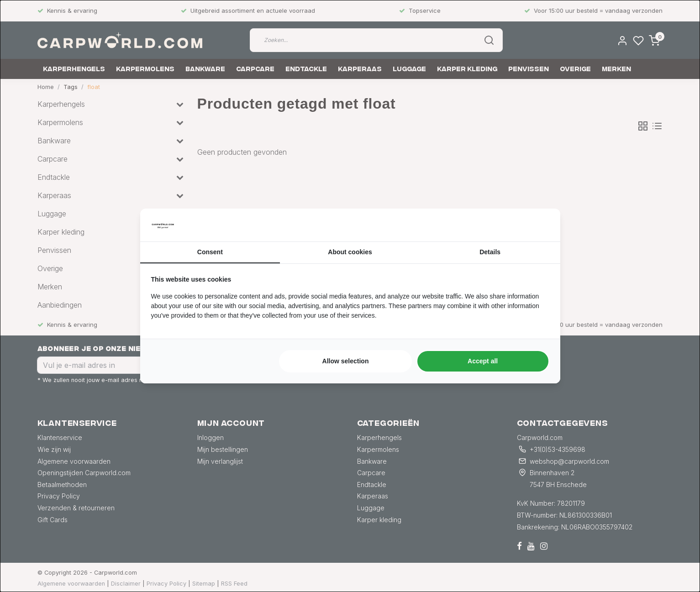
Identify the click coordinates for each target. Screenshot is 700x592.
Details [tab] (490, 252)
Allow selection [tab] (346, 361)
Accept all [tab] (483, 361)
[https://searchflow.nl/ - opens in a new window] (538, 225)
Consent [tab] (210, 252)
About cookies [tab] (350, 252)
